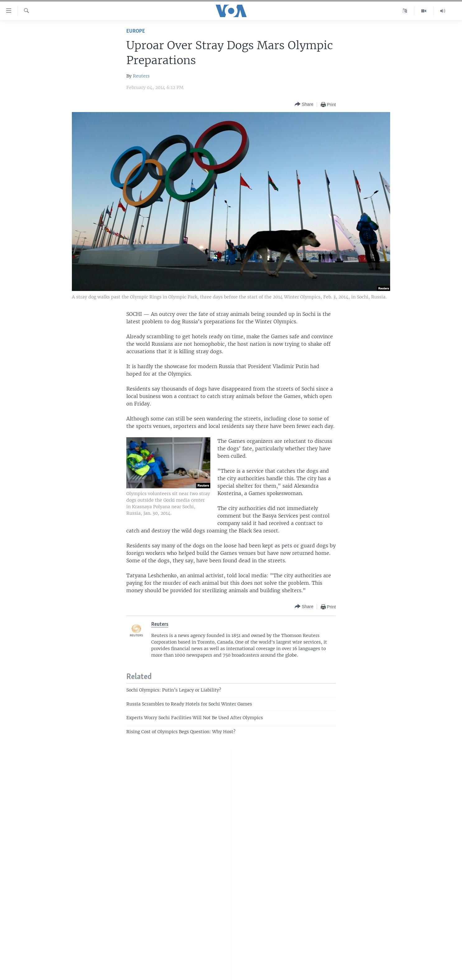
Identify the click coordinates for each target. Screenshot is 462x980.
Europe (136, 31)
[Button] (304, 104)
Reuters (141, 76)
